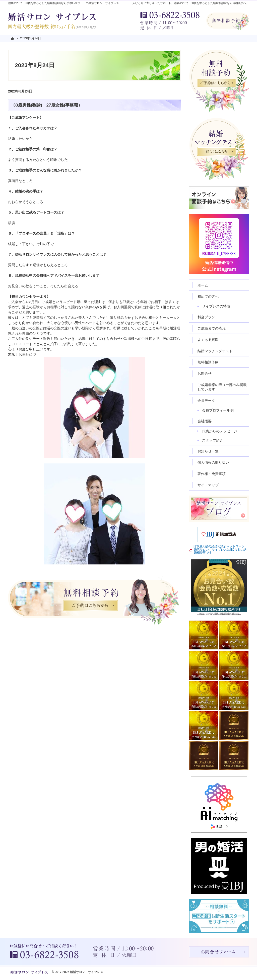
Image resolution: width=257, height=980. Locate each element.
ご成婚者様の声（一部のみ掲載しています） (222, 387)
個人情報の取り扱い (213, 462)
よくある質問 (208, 340)
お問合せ (205, 373)
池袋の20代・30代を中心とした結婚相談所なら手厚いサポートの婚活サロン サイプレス (63, 3)
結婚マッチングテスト (215, 351)
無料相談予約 (208, 362)
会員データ (206, 401)
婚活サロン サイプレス (87, 972)
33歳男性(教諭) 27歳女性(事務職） (48, 105)
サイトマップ (208, 485)
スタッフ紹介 (213, 440)
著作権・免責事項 (212, 474)
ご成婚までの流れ (212, 328)
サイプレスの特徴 (216, 306)
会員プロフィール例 (218, 410)
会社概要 (205, 421)
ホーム (203, 285)
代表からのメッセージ (220, 431)
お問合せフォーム (219, 952)
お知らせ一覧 (208, 451)
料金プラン (206, 317)
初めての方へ (208, 297)
